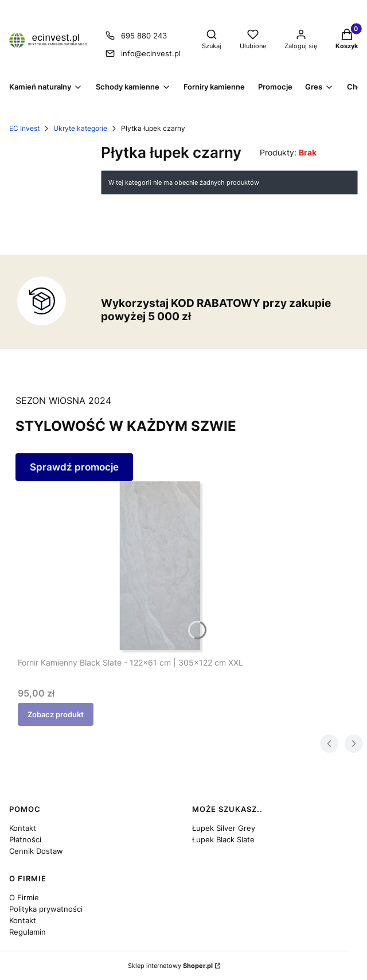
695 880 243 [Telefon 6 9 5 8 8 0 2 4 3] (144, 36)
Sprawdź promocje (74, 467)
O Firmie (24, 897)
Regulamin (28, 932)
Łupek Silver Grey (224, 828)
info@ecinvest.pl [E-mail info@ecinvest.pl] (151, 53)
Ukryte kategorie (80, 128)
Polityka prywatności (46, 909)
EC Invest (24, 128)
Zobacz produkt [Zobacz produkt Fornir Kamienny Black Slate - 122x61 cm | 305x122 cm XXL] (56, 714)
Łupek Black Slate (223, 839)
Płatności (25, 839)
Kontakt (23, 828)
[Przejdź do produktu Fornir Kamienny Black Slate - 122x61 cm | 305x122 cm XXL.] (161, 567)
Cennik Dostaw (36, 851)
